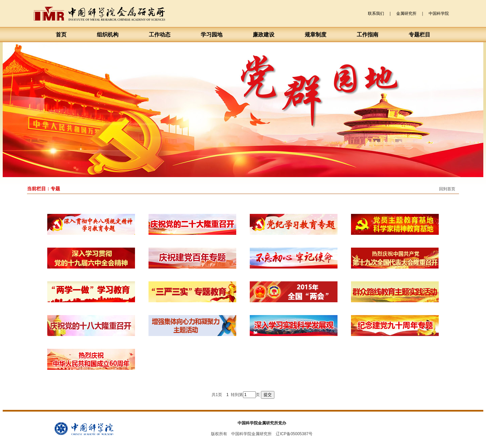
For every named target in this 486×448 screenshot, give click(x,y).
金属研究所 (406, 13)
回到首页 (447, 189)
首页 (61, 35)
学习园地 (212, 35)
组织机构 (108, 35)
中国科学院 (439, 13)
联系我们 (376, 13)
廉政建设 (264, 35)
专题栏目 (420, 35)
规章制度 (316, 35)
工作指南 (368, 35)
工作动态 (160, 35)
